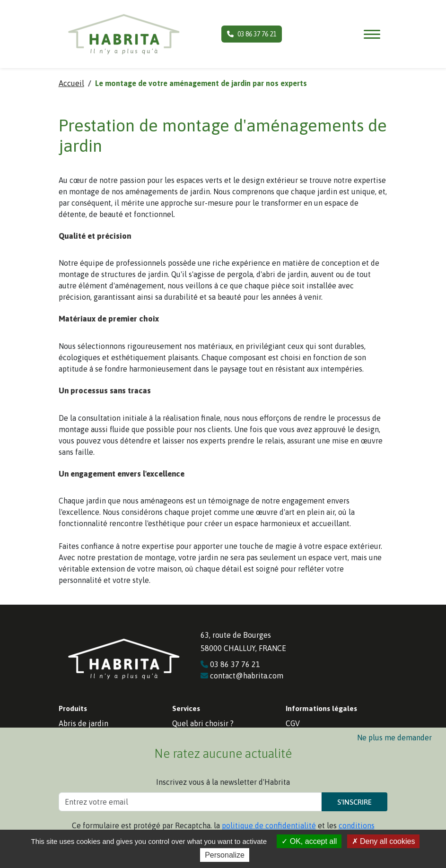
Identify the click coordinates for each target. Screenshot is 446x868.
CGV (293, 723)
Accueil (71, 83)
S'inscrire (354, 802)
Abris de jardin (83, 723)
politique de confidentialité (269, 825)
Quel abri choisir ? (203, 723)
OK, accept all (309, 841)
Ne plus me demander (394, 738)
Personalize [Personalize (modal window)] (225, 855)
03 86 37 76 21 (252, 34)
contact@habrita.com (242, 676)
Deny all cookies (384, 841)
